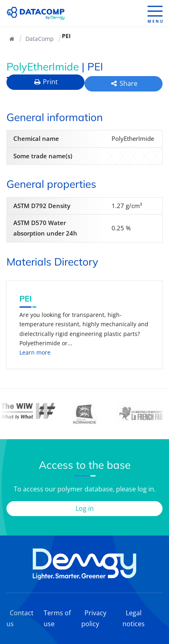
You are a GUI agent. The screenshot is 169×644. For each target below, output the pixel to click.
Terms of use (57, 618)
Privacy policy (94, 618)
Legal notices (134, 618)
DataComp (40, 39)
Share (124, 83)
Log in (85, 508)
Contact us (20, 618)
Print (46, 82)
